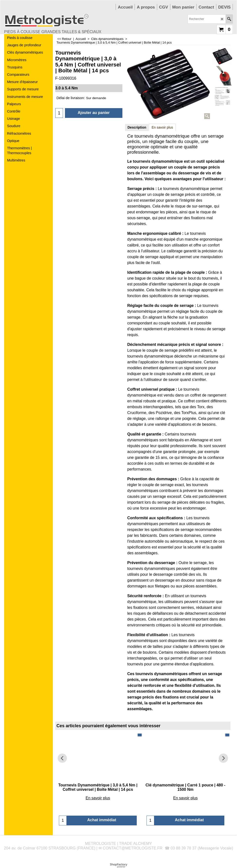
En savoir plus (162, 127)
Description (137, 127)
